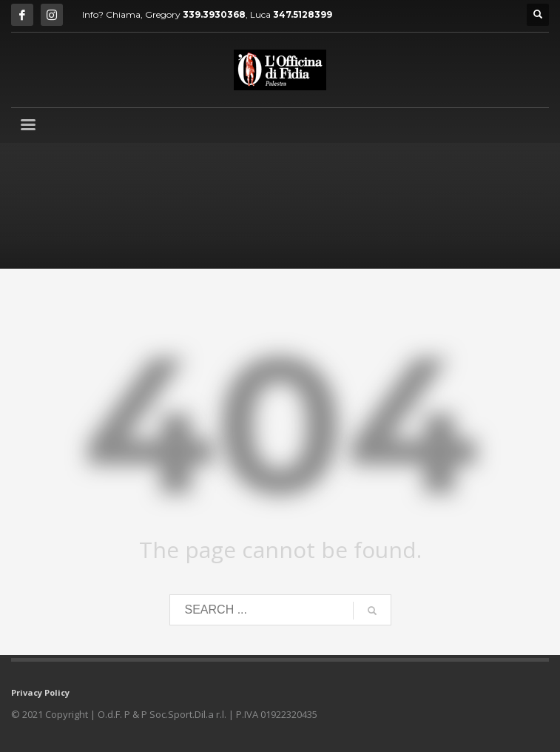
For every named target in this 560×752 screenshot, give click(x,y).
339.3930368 (214, 14)
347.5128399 (303, 14)
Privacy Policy (40, 692)
